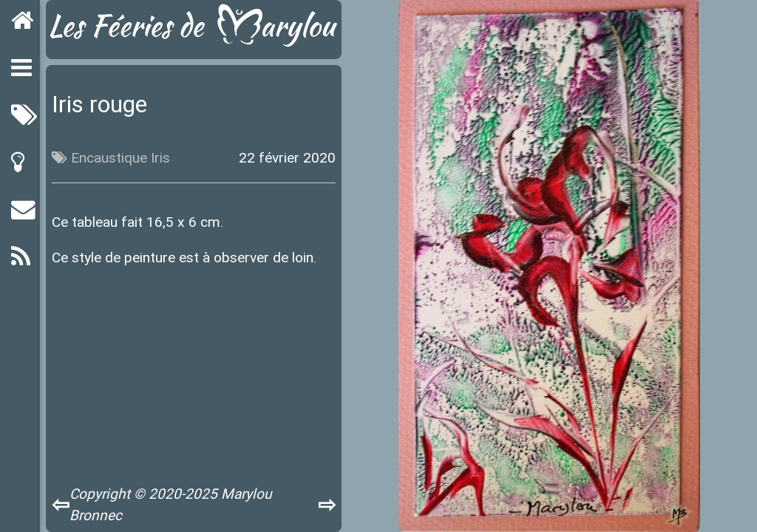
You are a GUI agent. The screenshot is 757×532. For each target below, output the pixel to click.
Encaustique (109, 157)
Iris (160, 157)
